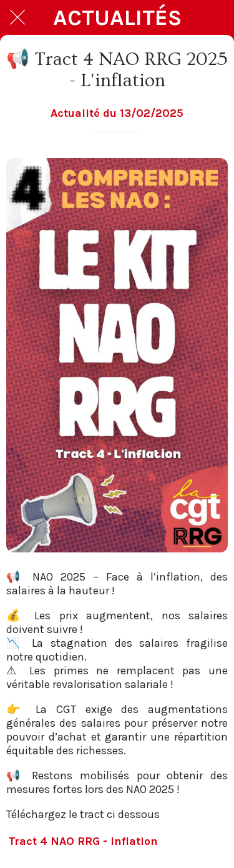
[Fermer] (17, 17)
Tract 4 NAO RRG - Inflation (83, 841)
